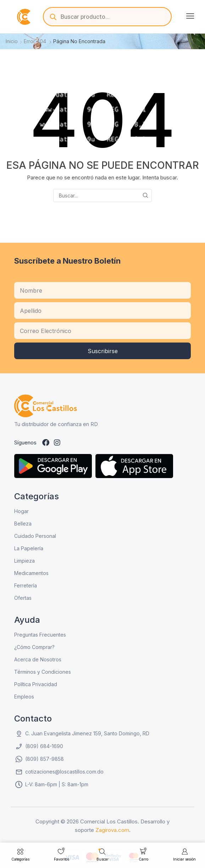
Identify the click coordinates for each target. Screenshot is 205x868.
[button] (190, 16)
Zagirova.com (112, 830)
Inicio (12, 41)
